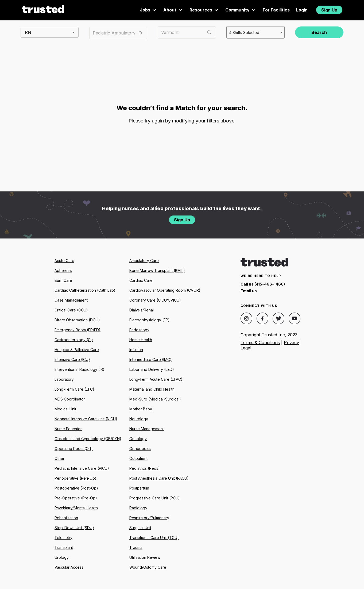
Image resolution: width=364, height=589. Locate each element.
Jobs (148, 10)
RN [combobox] (28, 32)
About (173, 10)
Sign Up (329, 10)
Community (241, 10)
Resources (204, 10)
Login (302, 10)
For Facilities (276, 10)
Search (319, 32)
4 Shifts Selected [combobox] (243, 32)
